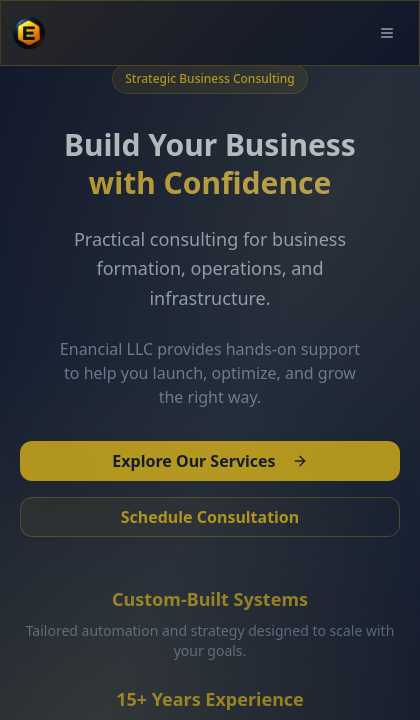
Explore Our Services (209, 461)
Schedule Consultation (210, 517)
